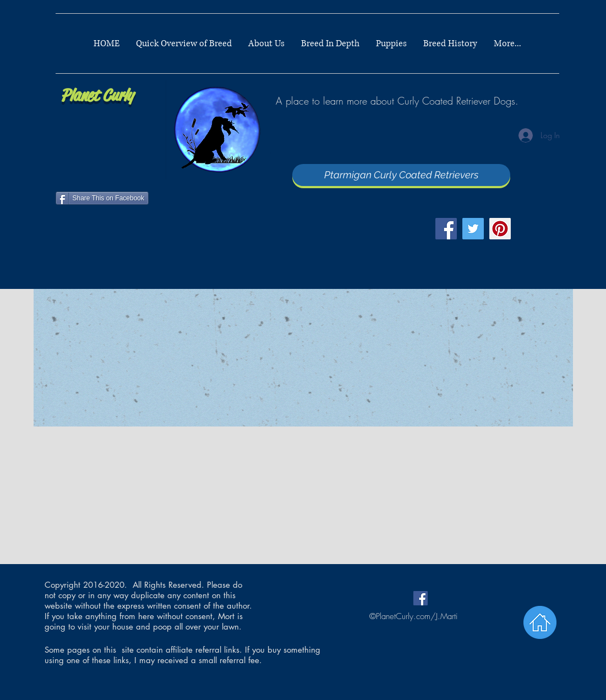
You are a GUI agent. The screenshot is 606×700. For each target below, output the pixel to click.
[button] (330, 43)
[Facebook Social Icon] (421, 598)
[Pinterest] (500, 229)
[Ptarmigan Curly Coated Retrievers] (401, 175)
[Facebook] (446, 229)
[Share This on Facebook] (102, 198)
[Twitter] (473, 229)
